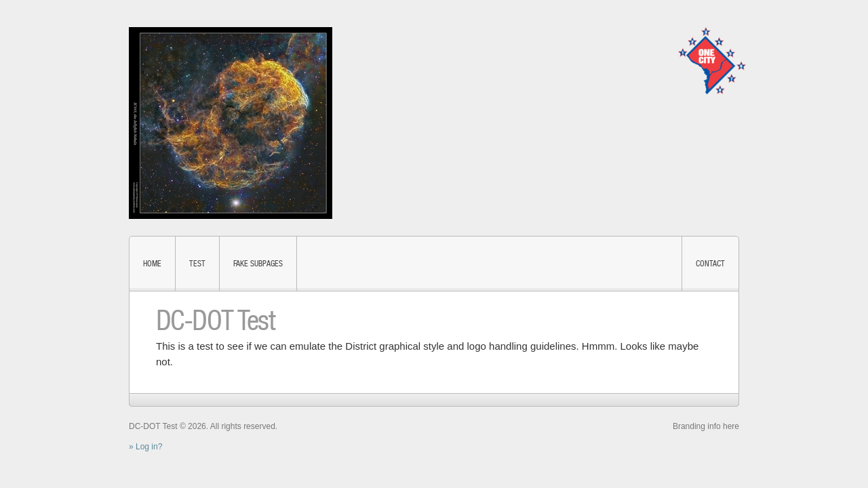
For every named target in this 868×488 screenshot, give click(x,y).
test (197, 264)
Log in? (149, 447)
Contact (710, 264)
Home (152, 264)
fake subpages (258, 264)
